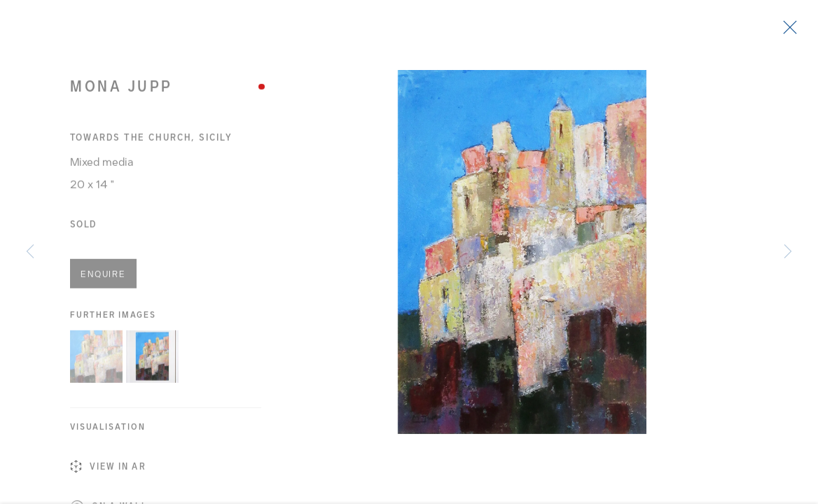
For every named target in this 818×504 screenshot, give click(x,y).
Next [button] (788, 252)
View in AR (108, 471)
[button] (96, 360)
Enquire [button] (103, 278)
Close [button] (786, 31)
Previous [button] (30, 252)
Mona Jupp (122, 90)
